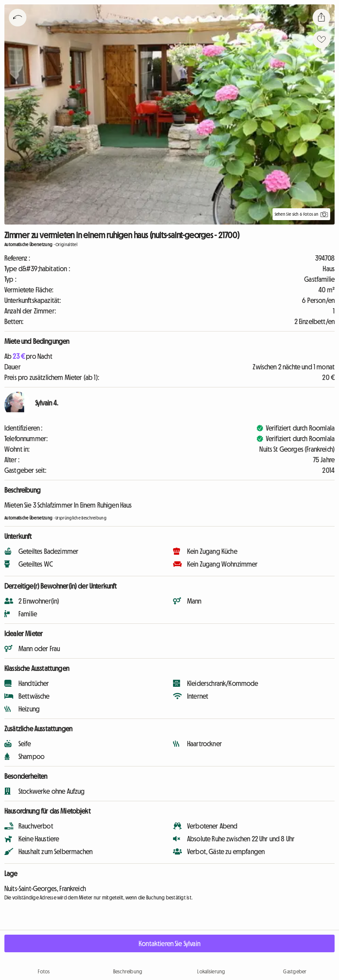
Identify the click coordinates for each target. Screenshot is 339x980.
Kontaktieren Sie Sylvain (169, 943)
